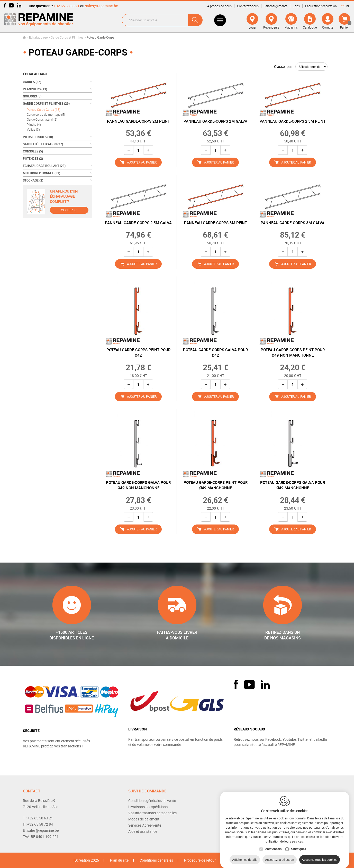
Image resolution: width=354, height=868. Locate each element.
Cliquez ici (69, 210)
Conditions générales (156, 860)
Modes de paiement (144, 819)
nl (348, 6)
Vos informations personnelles (152, 813)
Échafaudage (38, 37)
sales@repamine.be (102, 6)
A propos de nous (219, 6)
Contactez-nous (248, 6)
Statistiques (298, 844)
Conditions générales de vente (152, 801)
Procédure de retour (200, 860)
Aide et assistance (143, 831)
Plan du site (119, 860)
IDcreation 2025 (86, 860)
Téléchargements (276, 6)
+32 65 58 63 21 (67, 6)
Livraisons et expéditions (148, 807)
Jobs (296, 6)
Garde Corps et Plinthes (67, 37)
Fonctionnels (273, 844)
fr (342, 6)
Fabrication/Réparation (321, 6)
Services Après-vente (145, 825)
